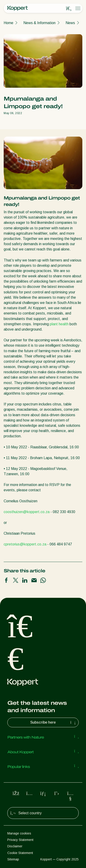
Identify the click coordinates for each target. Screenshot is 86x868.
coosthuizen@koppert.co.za (27, 512)
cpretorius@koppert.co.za (25, 544)
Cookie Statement (20, 853)
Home (8, 23)
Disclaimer (15, 846)
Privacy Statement (20, 840)
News (70, 23)
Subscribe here (53, 722)
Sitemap (13, 859)
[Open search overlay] (69, 8)
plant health (59, 324)
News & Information (39, 23)
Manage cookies (19, 833)
